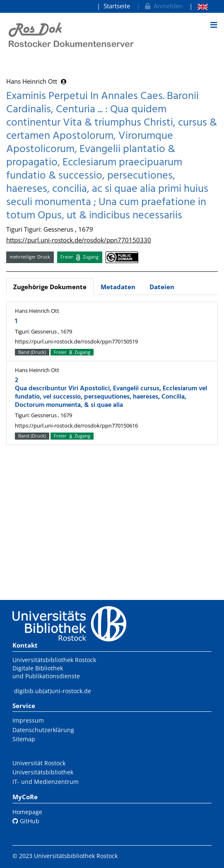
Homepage (27, 812)
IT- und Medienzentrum (46, 782)
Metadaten (118, 287)
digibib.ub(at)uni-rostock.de (53, 691)
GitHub (26, 821)
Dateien (162, 287)
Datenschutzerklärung (43, 730)
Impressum (28, 720)
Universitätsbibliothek (43, 772)
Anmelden (163, 6)
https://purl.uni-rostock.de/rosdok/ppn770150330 (79, 240)
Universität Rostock (39, 763)
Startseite (117, 6)
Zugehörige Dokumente (50, 287)
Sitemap (24, 739)
